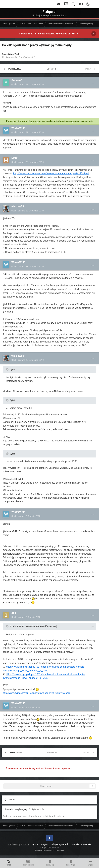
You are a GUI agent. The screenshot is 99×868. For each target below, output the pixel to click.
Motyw (45, 844)
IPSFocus (25, 844)
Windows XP (29, 57)
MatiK (15, 158)
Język (35, 844)
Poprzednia (14, 69)
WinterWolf (14, 54)
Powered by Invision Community (50, 850)
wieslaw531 (18, 207)
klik (90, 121)
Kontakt (75, 844)
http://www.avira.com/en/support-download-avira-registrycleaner (36, 693)
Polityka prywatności (60, 844)
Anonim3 (17, 80)
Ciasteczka (86, 844)
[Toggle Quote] (8, 369)
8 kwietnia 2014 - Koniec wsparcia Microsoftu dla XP (47, 34)
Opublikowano (28, 84)
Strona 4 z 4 (53, 69)
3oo (14, 613)
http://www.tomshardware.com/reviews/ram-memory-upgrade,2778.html (51, 173)
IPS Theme (13, 844)
